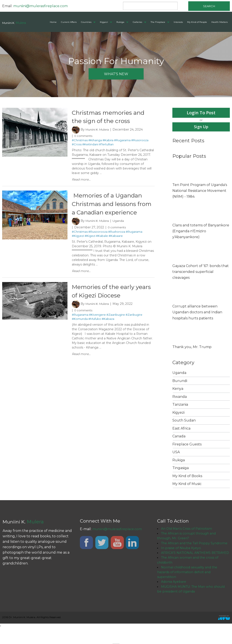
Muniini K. (14, 23)
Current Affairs (69, 22)
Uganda (121, 231)
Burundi (180, 381)
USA (176, 452)
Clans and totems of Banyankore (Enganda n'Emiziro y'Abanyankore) (201, 232)
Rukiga (120, 22)
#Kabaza (108, 329)
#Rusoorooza (98, 242)
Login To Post (201, 113)
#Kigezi (90, 246)
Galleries (137, 22)
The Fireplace (158, 22)
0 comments (84, 136)
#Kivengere (97, 325)
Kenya (178, 389)
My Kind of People (197, 22)
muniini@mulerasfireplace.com (40, 6)
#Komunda (80, 329)
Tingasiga (181, 468)
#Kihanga (95, 141)
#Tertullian (106, 145)
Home (53, 22)
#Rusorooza (140, 141)
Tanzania (180, 405)
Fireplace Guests (187, 445)
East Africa (181, 429)
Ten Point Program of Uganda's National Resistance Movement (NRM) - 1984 (200, 191)
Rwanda (180, 397)
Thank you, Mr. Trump (192, 347)
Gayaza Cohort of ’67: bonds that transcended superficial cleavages (201, 272)
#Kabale (102, 246)
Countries (86, 22)
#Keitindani (90, 145)
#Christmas (80, 141)
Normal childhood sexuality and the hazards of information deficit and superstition (190, 587)
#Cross (77, 145)
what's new (116, 74)
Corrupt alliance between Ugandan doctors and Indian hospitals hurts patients (197, 313)
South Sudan (184, 421)
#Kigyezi (78, 246)
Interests (178, 22)
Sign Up (201, 127)
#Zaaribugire (116, 325)
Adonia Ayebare (175, 597)
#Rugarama (122, 141)
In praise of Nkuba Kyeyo (183, 555)
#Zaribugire (134, 325)
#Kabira (108, 141)
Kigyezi (104, 22)
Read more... (81, 180)
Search (209, 6)
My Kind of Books (187, 476)
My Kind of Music (187, 484)
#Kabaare (116, 246)
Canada (179, 437)
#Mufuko (95, 329)
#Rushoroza (117, 242)
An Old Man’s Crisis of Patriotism (188, 529)
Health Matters (219, 22)
